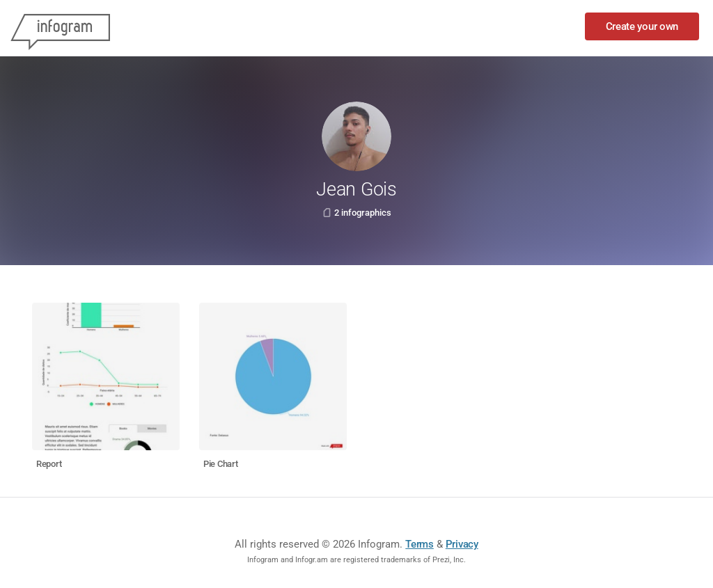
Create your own (642, 26)
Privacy (462, 544)
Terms (420, 544)
